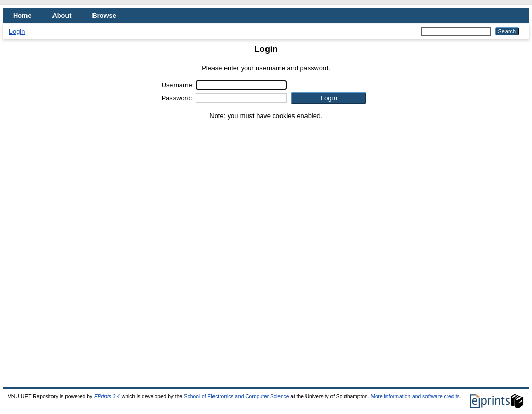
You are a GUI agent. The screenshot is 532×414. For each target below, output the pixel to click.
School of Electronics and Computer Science (237, 397)
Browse (104, 15)
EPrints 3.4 (107, 397)
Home (22, 15)
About (62, 15)
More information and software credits (415, 397)
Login (17, 31)
